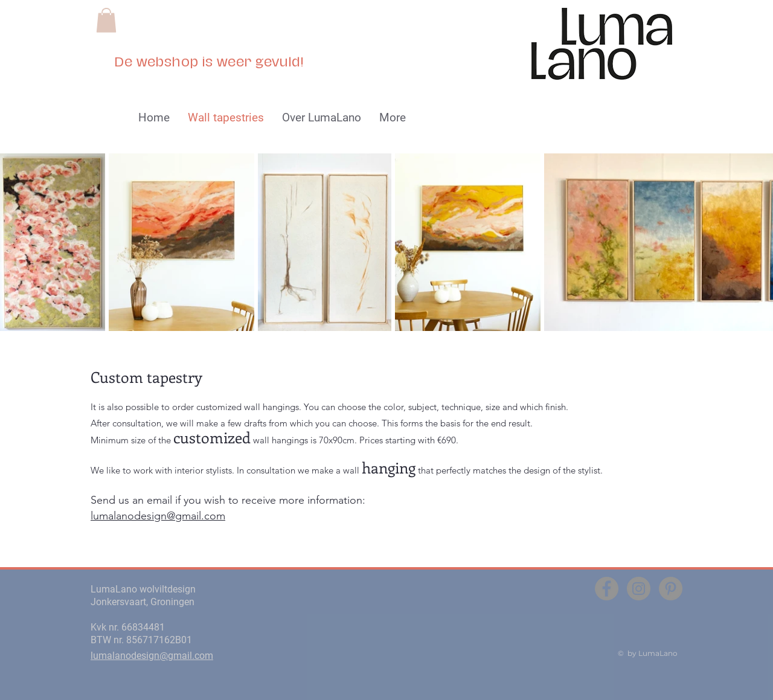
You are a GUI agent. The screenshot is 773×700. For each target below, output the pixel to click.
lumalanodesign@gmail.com (158, 516)
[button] (106, 20)
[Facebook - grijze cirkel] (607, 589)
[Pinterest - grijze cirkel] (671, 589)
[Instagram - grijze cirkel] (639, 589)
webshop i (169, 62)
